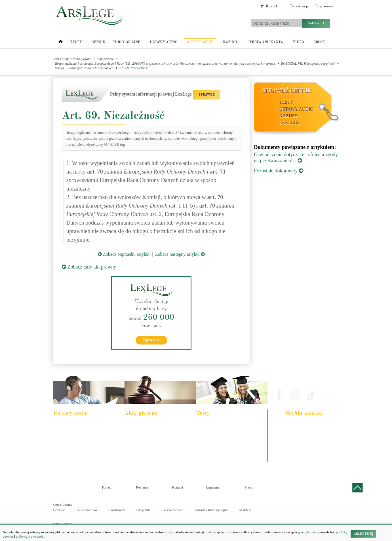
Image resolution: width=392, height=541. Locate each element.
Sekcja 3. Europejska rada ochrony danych (84, 68)
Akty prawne (200, 42)
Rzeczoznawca (172, 510)
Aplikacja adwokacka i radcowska (222, 425)
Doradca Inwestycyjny (211, 510)
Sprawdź (151, 340)
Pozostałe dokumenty (279, 171)
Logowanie (324, 6)
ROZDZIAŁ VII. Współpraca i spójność (308, 64)
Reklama (142, 487)
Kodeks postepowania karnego (76, 463)
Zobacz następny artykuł (180, 254)
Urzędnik (143, 510)
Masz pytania (297, 458)
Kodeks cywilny (68, 440)
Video (298, 42)
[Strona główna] (61, 43)
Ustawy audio (164, 42)
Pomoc (107, 487)
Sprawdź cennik (287, 90)
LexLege (290, 123)
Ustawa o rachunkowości (73, 456)
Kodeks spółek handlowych (146, 448)
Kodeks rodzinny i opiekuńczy (148, 440)
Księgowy (207, 463)
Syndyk (205, 456)
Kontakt (178, 487)
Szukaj (316, 23)
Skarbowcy (117, 510)
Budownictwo (87, 510)
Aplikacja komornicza (214, 433)
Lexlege (59, 510)
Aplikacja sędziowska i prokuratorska (224, 448)
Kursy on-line (126, 42)
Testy (76, 42)
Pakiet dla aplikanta (70, 425)
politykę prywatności (30, 536)
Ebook (319, 42)
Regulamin (213, 487)
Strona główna (81, 59)
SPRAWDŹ (207, 95)
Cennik (98, 42)
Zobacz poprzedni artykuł (124, 254)
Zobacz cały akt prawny (89, 267)
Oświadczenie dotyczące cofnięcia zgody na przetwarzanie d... (296, 158)
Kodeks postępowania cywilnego (78, 448)
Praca (249, 487)
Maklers (245, 510)
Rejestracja (300, 6)
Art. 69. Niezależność (134, 68)
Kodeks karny (137, 425)
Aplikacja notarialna (213, 440)
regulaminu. (309, 532)
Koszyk (269, 6)
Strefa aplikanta (265, 42)
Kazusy (230, 42)
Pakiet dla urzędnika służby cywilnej (80, 433)
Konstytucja (136, 463)
